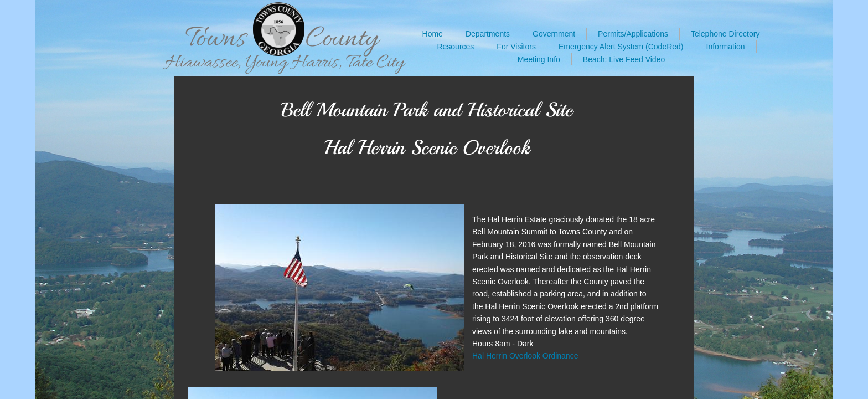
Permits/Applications (633, 34)
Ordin (552, 356)
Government (554, 34)
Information (726, 47)
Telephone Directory (725, 34)
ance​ (570, 356)
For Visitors (516, 47)
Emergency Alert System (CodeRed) (621, 47)
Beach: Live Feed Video (624, 59)
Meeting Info (539, 59)
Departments (488, 34)
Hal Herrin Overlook (507, 356)
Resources (455, 47)
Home (433, 34)
